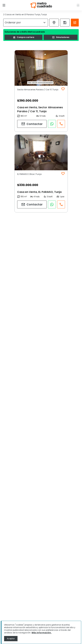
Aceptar (11, 639)
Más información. (42, 633)
